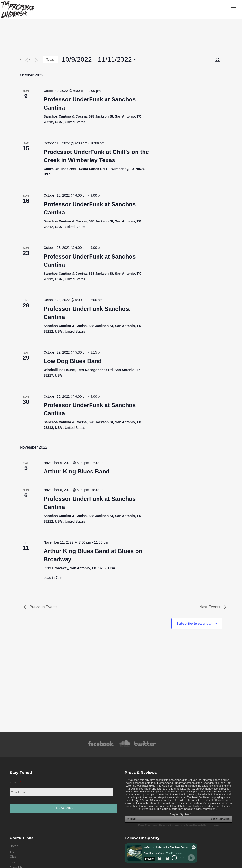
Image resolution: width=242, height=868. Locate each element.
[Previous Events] (27, 61)
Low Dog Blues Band (73, 361)
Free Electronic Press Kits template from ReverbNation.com (178, 825)
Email (15, 782)
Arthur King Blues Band (76, 471)
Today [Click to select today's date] (50, 60)
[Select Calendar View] (217, 59)
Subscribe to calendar (194, 624)
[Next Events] (36, 61)
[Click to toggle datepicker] (99, 60)
